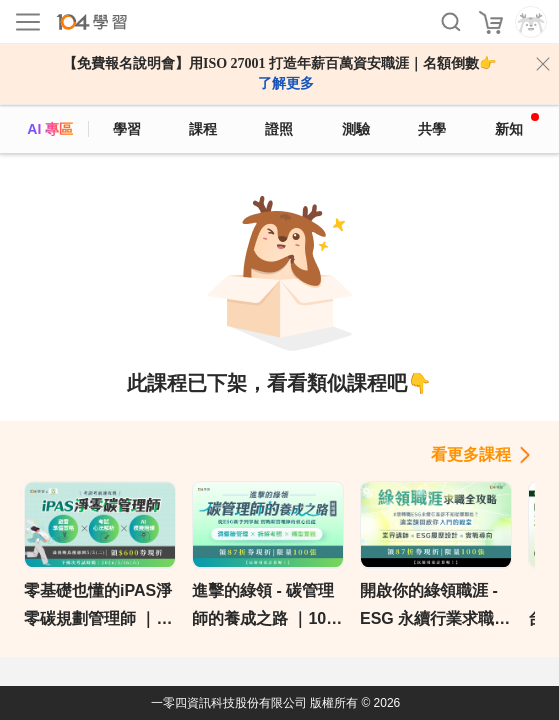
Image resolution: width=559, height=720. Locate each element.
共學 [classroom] (432, 129)
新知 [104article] (517, 125)
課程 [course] (203, 129)
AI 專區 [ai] (50, 129)
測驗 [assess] (356, 129)
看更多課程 (471, 454)
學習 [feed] (127, 129)
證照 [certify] (279, 129)
